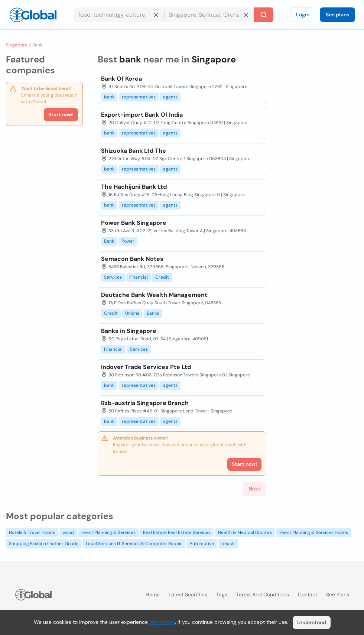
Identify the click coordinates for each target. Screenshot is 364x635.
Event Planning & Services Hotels (314, 532)
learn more (162, 622)
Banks (153, 313)
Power (128, 241)
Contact (308, 594)
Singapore (17, 45)
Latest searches (188, 594)
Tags (222, 594)
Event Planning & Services (108, 532)
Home (153, 594)
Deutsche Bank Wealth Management (154, 295)
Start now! (61, 114)
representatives (139, 97)
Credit (162, 277)
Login (303, 14)
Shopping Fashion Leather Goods (44, 544)
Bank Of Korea (121, 79)
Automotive (202, 544)
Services (113, 277)
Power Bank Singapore (134, 223)
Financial (139, 277)
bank (109, 97)
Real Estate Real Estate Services (177, 532)
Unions (132, 313)
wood (68, 532)
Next (254, 489)
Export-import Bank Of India (142, 115)
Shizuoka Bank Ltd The (134, 151)
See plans (337, 14)
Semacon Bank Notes (132, 259)
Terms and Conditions (263, 594)
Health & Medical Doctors (245, 532)
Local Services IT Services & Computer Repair (134, 544)
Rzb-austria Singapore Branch (145, 403)
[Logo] (33, 15)
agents (170, 97)
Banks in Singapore (129, 331)
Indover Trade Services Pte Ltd (146, 367)
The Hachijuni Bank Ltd (134, 187)
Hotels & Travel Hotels (32, 532)
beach (228, 544)
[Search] (264, 15)
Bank (109, 241)
